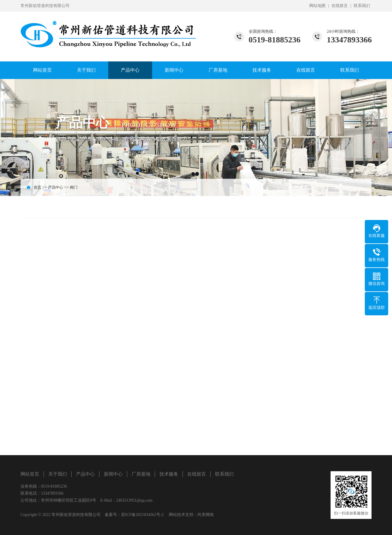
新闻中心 (174, 70)
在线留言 (340, 6)
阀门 (74, 187)
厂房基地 (218, 70)
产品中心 (130, 70)
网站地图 (317, 6)
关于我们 (86, 70)
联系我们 (362, 6)
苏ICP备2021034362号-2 (142, 515)
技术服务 (262, 70)
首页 (37, 187)
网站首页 (42, 70)
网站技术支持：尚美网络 (191, 515)
